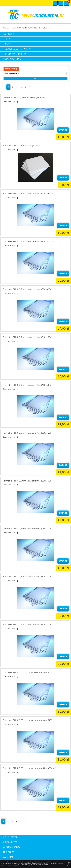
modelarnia (36, 15)
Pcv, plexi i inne (46, 28)
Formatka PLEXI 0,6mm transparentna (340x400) (27, 625)
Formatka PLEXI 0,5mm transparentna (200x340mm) (29, 194)
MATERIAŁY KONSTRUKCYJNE (24, 28)
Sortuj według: (11, 69)
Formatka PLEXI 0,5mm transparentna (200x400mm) (29, 241)
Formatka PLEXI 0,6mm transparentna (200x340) (27, 433)
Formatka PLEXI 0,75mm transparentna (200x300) (27, 672)
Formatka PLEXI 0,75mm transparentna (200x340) (27, 720)
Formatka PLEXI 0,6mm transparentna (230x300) (27, 481)
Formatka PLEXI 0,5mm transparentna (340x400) (27, 337)
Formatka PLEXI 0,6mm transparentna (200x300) (27, 385)
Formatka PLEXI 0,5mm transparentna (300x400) (27, 289)
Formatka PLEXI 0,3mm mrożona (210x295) (24, 98)
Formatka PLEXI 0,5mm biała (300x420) (22, 146)
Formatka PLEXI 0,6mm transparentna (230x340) (27, 529)
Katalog (6, 28)
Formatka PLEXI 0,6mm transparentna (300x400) (27, 577)
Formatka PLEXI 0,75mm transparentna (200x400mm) (29, 768)
